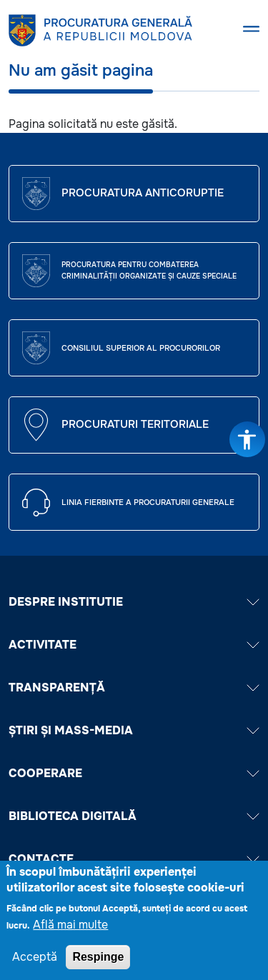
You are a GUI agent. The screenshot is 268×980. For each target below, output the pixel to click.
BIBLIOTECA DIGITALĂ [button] (134, 816)
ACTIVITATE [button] (134, 645)
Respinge (98, 963)
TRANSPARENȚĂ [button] (134, 687)
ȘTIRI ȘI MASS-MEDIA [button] (134, 730)
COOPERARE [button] (134, 773)
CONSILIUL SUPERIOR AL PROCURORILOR (141, 348)
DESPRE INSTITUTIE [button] (134, 602)
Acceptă (35, 963)
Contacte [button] (134, 859)
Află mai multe (70, 931)
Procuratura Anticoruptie (143, 193)
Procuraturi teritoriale (135, 424)
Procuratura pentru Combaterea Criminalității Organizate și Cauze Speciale (149, 270)
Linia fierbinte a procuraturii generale (148, 502)
